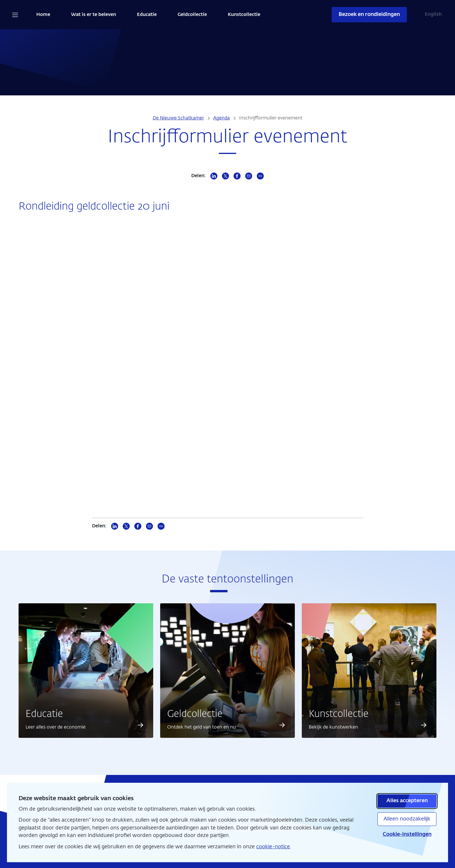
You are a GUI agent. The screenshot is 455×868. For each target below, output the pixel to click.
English (433, 14)
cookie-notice (273, 847)
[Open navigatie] (15, 15)
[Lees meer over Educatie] (140, 725)
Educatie (147, 15)
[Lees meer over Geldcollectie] (282, 725)
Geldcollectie (192, 15)
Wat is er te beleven (94, 15)
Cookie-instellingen (407, 834)
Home (43, 15)
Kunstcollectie (244, 15)
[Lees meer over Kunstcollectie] (424, 725)
